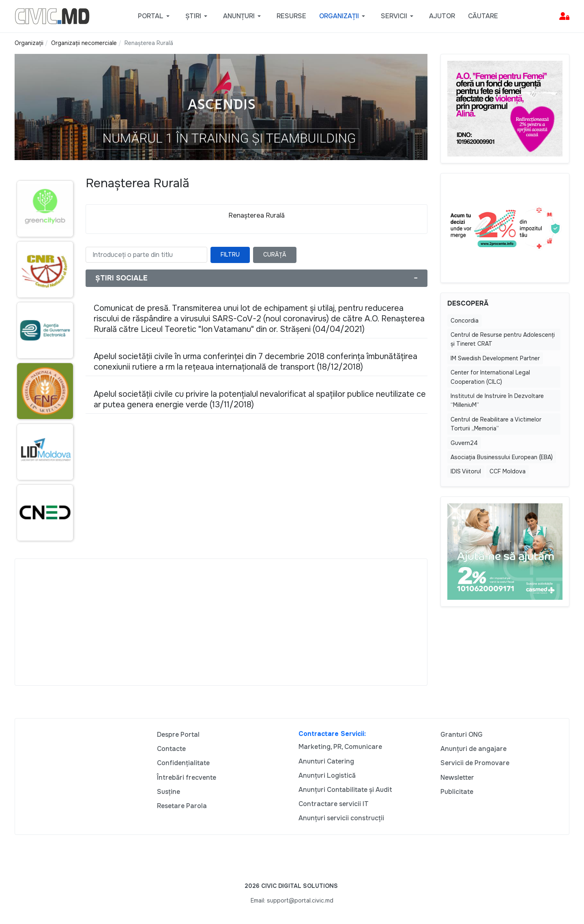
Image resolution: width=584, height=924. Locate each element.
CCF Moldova (508, 471)
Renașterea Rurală (257, 215)
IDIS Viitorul (466, 471)
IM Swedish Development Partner (495, 358)
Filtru (230, 255)
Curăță (275, 255)
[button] (155, 16)
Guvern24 (464, 443)
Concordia (465, 321)
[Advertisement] (221, 622)
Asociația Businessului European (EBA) (502, 457)
